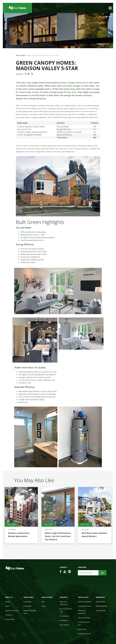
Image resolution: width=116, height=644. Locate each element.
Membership (100, 597)
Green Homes (28, 597)
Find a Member (65, 625)
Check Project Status (84, 634)
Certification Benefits (85, 602)
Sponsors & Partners (12, 611)
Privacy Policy (10, 619)
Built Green (21, 55)
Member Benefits (101, 606)
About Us (9, 597)
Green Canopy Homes (72, 83)
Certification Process (84, 606)
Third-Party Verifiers (84, 618)
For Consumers (65, 616)
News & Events (47, 597)
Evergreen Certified (33, 135)
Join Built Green (101, 611)
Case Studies (28, 606)
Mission (8, 602)
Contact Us (9, 615)
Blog (43, 602)
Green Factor (26, 235)
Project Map (27, 602)
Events (44, 606)
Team (7, 606)
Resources (64, 597)
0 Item (110, 17)
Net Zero (72, 92)
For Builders (64, 620)
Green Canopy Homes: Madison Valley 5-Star (43, 55)
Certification (83, 597)
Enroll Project (82, 629)
